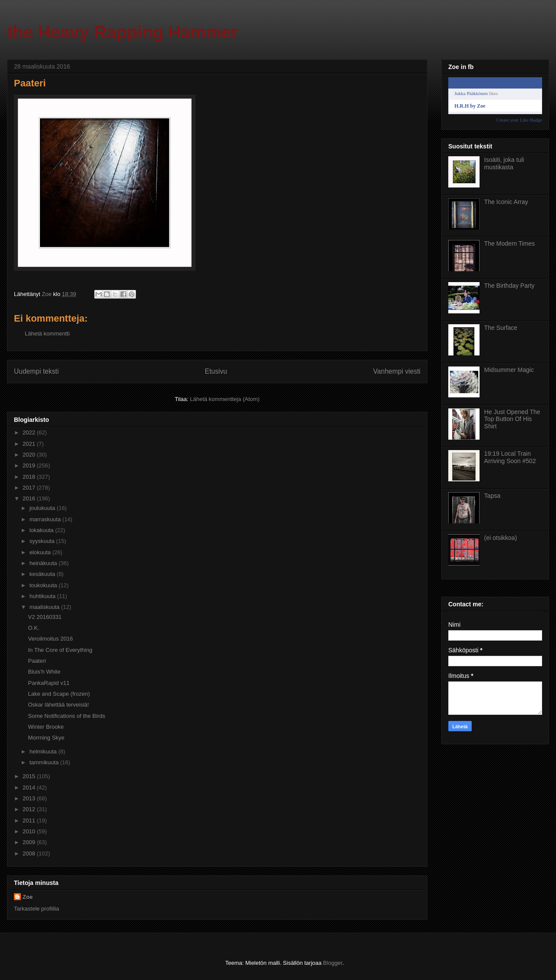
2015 (30, 776)
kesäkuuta (43, 574)
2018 (30, 477)
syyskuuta (43, 541)
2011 (30, 821)
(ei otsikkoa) (501, 538)
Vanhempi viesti (397, 371)
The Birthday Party (510, 286)
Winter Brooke (46, 727)
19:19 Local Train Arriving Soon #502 (510, 457)
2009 (30, 842)
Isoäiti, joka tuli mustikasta (504, 163)
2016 (30, 498)
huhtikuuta (43, 596)
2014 (30, 788)
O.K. (33, 628)
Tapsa (492, 496)
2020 (30, 455)
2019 (30, 465)
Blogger (333, 963)
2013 (30, 798)
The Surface (501, 328)
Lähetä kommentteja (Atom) (225, 399)
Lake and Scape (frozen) (59, 694)
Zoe (28, 897)
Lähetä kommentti (47, 334)
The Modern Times (510, 243)
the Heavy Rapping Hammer (122, 32)
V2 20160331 (45, 617)
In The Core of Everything (60, 650)
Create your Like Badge (519, 120)
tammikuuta (45, 762)
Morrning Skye (46, 738)
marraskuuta (46, 519)
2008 (30, 853)
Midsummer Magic (509, 370)
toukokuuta (44, 585)
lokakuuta (42, 530)
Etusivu (216, 371)
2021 (30, 444)
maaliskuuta (45, 607)
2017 (30, 488)
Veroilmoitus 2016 (50, 639)
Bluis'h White (44, 672)
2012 (30, 809)
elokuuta (41, 552)
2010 (30, 831)
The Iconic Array (506, 202)
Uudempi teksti (36, 371)
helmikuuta (44, 751)
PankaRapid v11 (48, 683)
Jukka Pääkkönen (471, 93)
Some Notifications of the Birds (66, 716)
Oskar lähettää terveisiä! (58, 705)
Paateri (37, 661)
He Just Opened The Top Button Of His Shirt (512, 419)
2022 (30, 432)
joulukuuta (43, 508)
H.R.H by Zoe (470, 106)
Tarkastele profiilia (36, 909)
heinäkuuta (44, 563)
